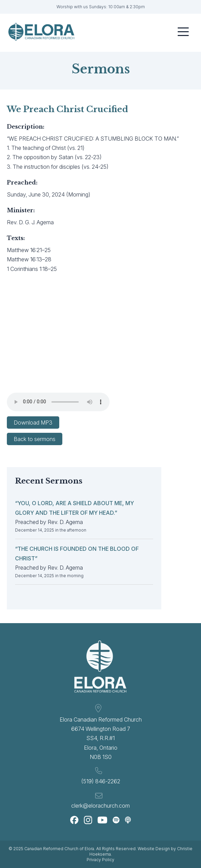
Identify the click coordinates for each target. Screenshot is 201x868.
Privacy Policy (100, 860)
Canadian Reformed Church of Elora (59, 849)
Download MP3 (33, 423)
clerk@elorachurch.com (100, 806)
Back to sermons (35, 439)
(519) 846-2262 (101, 781)
